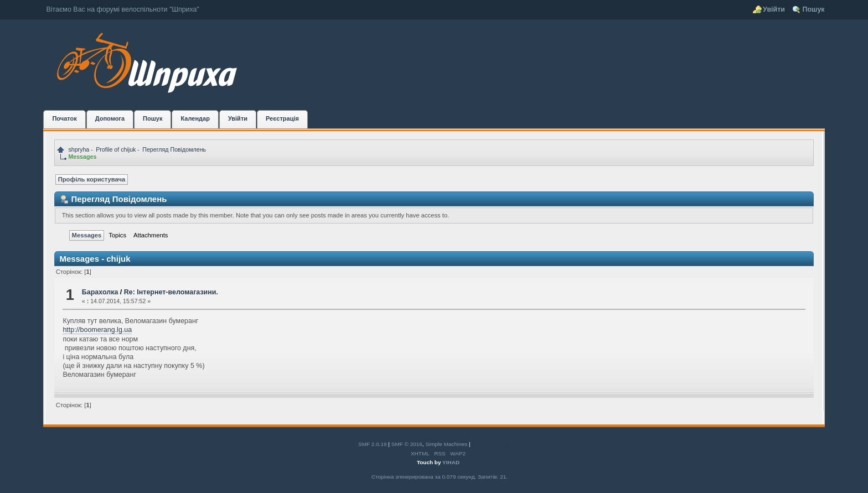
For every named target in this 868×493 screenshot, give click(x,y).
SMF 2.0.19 (373, 444)
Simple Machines (446, 444)
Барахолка (100, 292)
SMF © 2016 (407, 444)
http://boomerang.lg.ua (97, 330)
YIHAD (451, 462)
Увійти (774, 9)
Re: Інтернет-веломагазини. (171, 292)
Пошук (813, 9)
